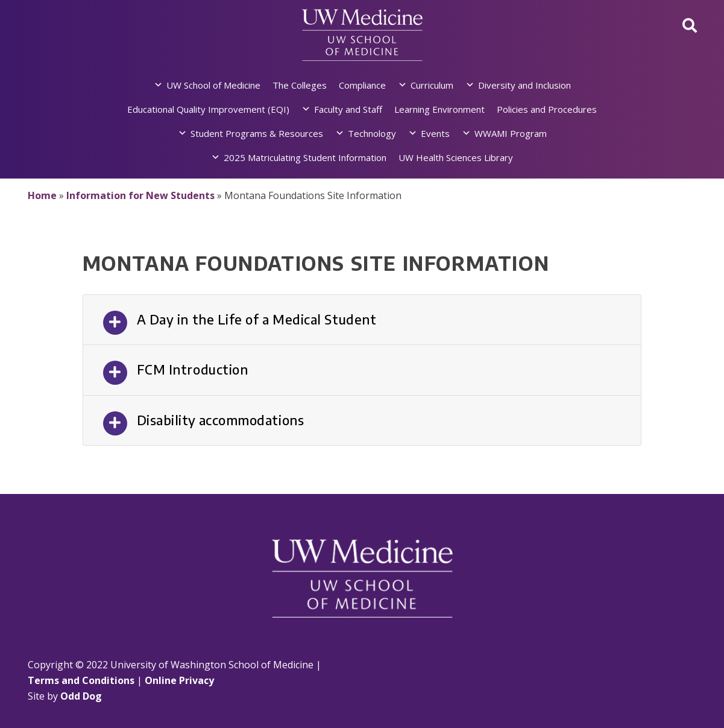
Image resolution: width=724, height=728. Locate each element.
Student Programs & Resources (257, 133)
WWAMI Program (511, 133)
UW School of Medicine (213, 85)
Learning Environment (439, 109)
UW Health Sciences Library (456, 157)
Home (42, 195)
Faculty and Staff (348, 109)
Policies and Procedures (547, 109)
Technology (372, 133)
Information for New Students (140, 195)
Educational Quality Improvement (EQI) (208, 109)
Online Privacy (179, 680)
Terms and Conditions (81, 680)
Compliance (362, 85)
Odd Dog (81, 696)
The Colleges (300, 85)
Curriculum (432, 85)
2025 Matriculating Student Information (305, 157)
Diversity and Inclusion (524, 85)
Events (435, 133)
